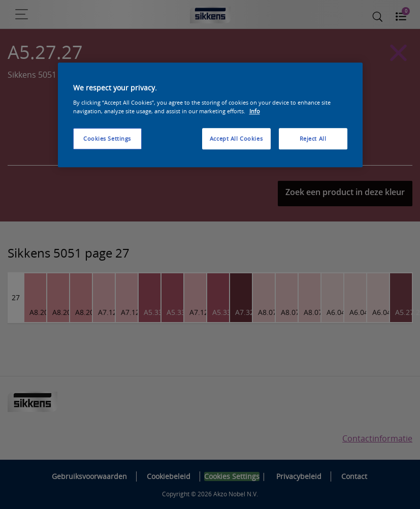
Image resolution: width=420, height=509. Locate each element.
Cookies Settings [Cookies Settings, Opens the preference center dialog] (107, 138)
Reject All (313, 138)
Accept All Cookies (236, 138)
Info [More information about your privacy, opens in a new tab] (255, 111)
